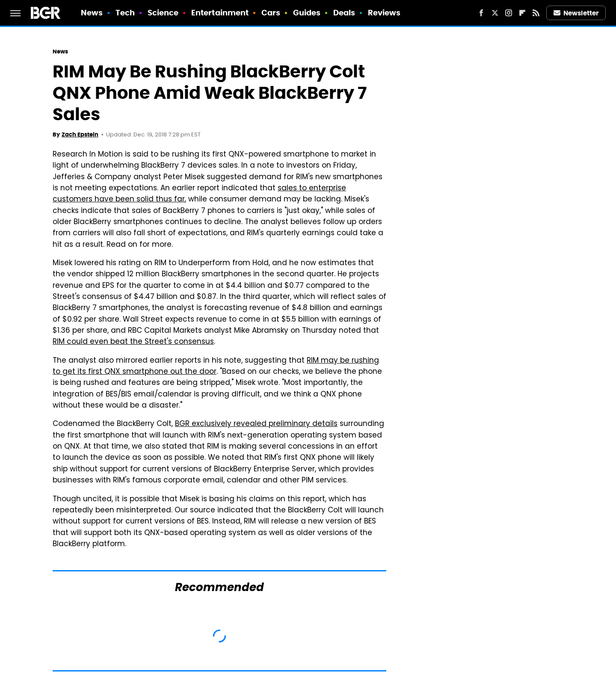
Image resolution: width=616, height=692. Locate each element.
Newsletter (576, 13)
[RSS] (536, 13)
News (92, 13)
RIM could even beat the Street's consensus (133, 342)
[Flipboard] (522, 13)
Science (163, 13)
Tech (125, 13)
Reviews (384, 13)
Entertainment (220, 13)
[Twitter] (495, 13)
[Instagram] (509, 13)
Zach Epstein (80, 135)
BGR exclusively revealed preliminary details (256, 424)
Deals (344, 13)
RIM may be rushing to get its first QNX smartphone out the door (216, 367)
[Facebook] (481, 13)
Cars (271, 13)
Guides (307, 13)
